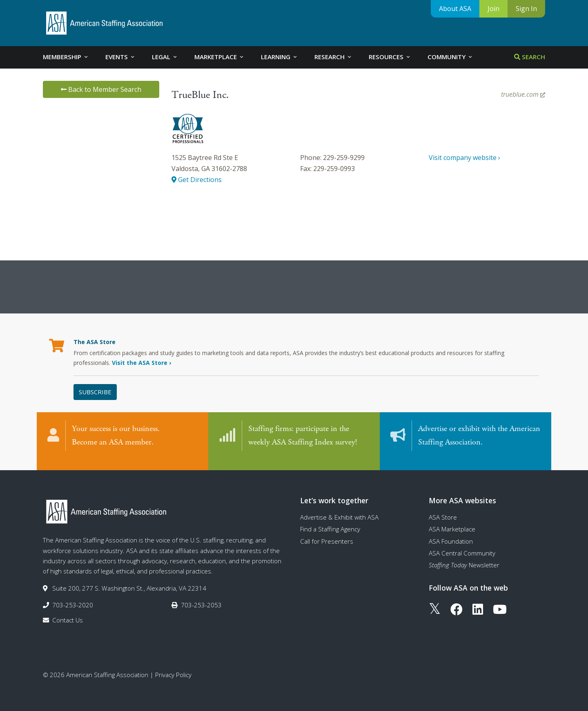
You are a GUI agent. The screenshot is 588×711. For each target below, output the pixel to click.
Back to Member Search (101, 89)
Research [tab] (333, 57)
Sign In (526, 9)
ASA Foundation (451, 533)
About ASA (455, 9)
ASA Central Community (462, 545)
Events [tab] (120, 57)
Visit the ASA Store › (141, 363)
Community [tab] (450, 57)
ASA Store (443, 509)
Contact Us (68, 612)
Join (493, 9)
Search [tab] (530, 57)
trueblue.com (523, 94)
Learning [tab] (280, 57)
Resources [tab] (390, 57)
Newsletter (464, 557)
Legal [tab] (165, 57)
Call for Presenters (327, 533)
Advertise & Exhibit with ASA (339, 509)
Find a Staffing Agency (330, 521)
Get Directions (197, 180)
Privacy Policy (173, 667)
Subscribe (95, 392)
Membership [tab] (66, 57)
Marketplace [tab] (219, 57)
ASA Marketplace (452, 521)
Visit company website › (464, 158)
